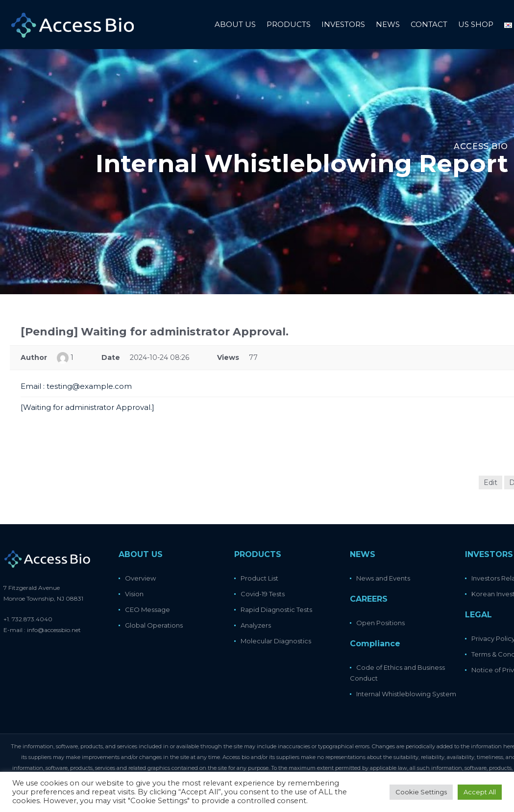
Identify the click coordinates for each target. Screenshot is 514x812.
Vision (134, 594)
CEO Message (147, 609)
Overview (140, 578)
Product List (259, 578)
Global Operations (154, 625)
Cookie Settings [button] (421, 792)
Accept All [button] (480, 792)
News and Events (383, 578)
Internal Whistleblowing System (406, 694)
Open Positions (380, 623)
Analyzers (256, 625)
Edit (490, 482)
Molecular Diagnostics (276, 641)
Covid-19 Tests (263, 594)
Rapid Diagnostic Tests (276, 609)
